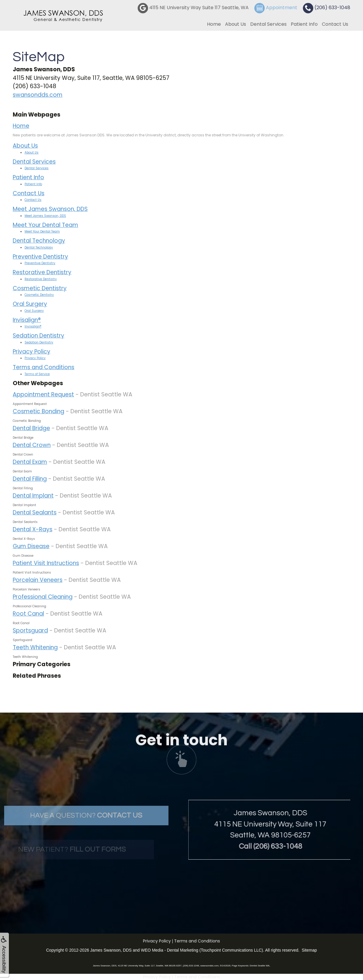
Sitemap (309, 950)
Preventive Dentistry (40, 257)
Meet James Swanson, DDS (50, 209)
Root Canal (28, 614)
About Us (236, 24)
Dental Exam (30, 462)
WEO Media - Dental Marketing (170, 950)
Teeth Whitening (35, 647)
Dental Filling (30, 479)
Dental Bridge (31, 428)
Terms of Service (37, 374)
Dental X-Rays (33, 529)
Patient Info (304, 24)
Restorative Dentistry (42, 272)
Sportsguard (30, 631)
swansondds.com (38, 95)
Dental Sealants (35, 512)
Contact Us (335, 24)
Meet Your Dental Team (45, 225)
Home (214, 24)
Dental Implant (33, 496)
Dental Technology (39, 241)
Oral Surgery (30, 304)
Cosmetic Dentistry (40, 288)
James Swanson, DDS (111, 950)
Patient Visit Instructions (46, 563)
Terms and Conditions (44, 367)
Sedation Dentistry (38, 336)
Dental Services (268, 24)
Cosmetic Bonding (38, 411)
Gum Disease (31, 546)
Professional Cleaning (43, 597)
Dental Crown (32, 445)
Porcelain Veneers (38, 580)
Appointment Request (43, 394)
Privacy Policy (32, 352)
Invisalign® (27, 320)
